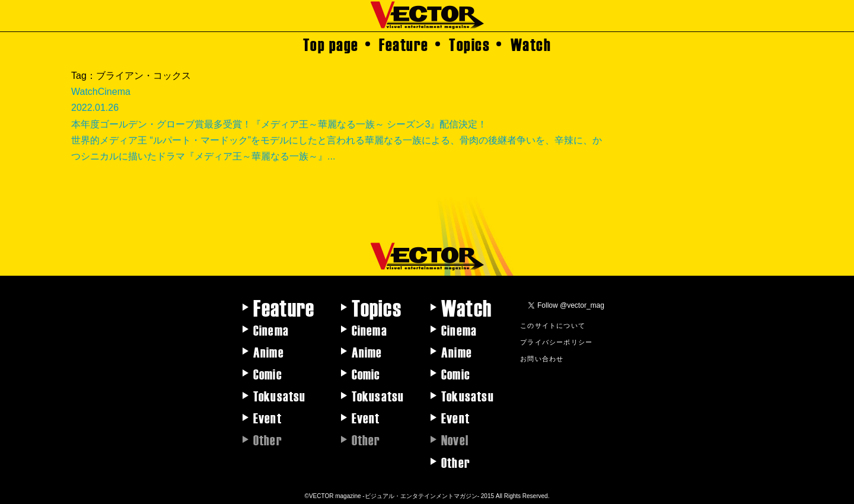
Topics (469, 44)
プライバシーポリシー (556, 342)
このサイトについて (553, 325)
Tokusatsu (280, 395)
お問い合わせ (542, 358)
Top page (331, 44)
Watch (531, 44)
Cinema (271, 330)
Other (456, 462)
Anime (269, 352)
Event (267, 417)
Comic (268, 374)
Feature (404, 44)
